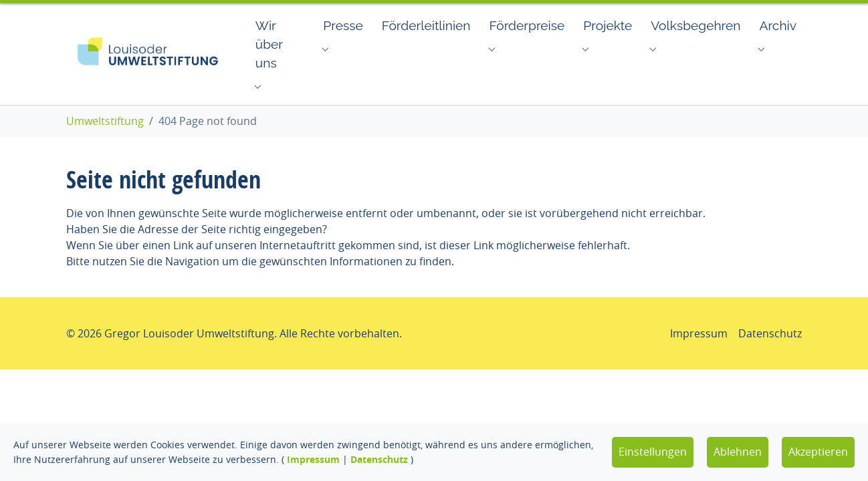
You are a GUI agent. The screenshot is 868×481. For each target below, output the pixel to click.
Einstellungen (653, 452)
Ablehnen (738, 452)
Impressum (313, 459)
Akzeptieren (818, 452)
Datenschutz (379, 459)
